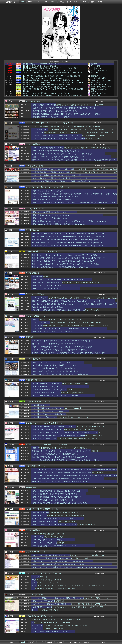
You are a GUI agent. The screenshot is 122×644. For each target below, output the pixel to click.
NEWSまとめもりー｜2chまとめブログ (42, 423)
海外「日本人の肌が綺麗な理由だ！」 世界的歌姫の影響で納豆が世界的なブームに (61, 267)
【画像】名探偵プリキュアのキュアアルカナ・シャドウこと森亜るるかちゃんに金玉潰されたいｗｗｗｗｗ (69, 221)
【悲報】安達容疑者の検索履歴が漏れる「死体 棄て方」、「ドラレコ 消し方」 (51, 68)
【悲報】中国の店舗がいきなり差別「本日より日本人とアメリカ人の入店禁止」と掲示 (62, 347)
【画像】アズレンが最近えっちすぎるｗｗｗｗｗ (49, 212)
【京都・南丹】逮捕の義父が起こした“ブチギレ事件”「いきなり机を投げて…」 (60, 448)
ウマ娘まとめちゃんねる (99, 70)
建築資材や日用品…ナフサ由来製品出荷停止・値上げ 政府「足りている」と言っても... (53, 82)
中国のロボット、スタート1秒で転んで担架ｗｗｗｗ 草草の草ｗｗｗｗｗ (57, 344)
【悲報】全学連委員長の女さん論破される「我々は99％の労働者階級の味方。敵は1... (52, 80)
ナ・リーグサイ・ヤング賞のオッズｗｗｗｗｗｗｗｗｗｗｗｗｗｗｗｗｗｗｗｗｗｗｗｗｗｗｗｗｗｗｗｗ (69, 586)
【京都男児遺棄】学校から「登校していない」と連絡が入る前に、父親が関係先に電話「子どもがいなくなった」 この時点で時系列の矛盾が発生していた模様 (74, 173)
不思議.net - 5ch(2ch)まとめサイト (40, 509)
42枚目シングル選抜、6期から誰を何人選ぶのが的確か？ (52, 623)
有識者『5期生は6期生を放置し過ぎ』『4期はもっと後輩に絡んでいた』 (48, 93)
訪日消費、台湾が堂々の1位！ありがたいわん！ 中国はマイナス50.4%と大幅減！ (60, 350)
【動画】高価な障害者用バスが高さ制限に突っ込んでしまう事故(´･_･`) (57, 497)
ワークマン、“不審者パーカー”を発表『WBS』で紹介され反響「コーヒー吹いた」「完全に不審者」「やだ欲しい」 (72, 598)
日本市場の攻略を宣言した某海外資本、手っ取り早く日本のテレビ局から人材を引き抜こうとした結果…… (69, 246)
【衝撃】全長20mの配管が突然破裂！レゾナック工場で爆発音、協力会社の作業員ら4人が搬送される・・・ (69, 436)
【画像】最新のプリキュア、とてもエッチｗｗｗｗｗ (50, 215)
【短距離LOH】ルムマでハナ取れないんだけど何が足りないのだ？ (46, 87)
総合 (23, 2)
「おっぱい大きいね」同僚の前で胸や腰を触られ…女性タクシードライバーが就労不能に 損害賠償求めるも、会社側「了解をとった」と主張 (74, 305)
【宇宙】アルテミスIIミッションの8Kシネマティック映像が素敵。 (55, 494)
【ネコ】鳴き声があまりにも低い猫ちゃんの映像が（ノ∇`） (53, 500)
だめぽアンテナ (12, 2)
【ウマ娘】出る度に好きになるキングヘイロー (48, 411)
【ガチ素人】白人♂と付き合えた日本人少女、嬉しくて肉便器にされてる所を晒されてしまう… (65, 108)
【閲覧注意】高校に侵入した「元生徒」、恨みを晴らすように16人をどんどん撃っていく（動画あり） (67, 114)
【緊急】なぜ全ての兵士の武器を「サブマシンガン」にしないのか (55, 396)
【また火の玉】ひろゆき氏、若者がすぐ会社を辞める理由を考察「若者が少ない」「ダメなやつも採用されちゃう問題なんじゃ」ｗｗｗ (74, 131)
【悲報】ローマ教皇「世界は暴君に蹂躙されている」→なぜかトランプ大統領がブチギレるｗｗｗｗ (67, 322)
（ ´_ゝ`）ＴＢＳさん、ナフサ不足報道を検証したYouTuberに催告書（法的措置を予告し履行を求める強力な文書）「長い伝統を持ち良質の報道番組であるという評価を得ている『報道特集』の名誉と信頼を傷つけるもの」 (75, 471)
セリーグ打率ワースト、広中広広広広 (45, 583)
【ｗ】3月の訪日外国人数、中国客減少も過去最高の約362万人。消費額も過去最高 (61, 478)
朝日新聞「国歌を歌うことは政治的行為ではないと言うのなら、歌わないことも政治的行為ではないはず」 (69, 353)
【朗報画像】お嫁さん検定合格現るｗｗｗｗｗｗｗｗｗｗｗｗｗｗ (55, 512)
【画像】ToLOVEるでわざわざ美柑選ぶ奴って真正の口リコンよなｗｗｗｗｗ (59, 224)
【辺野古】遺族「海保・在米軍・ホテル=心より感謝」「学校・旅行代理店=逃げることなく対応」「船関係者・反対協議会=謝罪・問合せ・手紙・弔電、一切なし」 (75, 170)
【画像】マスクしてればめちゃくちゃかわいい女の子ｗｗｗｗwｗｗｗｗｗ (58, 515)
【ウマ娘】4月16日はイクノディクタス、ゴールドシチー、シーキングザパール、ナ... (52, 70)
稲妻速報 (94, 64)
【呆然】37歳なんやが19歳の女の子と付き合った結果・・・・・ (45, 64)
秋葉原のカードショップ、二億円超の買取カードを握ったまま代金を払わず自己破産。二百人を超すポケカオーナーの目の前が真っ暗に (74, 161)
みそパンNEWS (96, 82)
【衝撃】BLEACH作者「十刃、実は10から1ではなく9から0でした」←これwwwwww (61, 157)
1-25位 (23, 642)
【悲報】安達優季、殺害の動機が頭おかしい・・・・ (50, 191)
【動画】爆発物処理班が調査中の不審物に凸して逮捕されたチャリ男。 (57, 491)
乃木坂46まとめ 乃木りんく (37, 616)
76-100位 (50, 642)
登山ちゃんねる (32, 595)
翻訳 (92, 2)
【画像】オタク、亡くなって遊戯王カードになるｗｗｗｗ (52, 331)
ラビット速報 (31, 530)
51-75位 (41, 642)
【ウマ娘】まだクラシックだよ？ (43, 405)
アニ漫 (61, 2)
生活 (85, 2)
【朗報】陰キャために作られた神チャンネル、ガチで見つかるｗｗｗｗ (57, 319)
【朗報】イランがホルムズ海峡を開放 (45, 387)
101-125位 (59, 642)
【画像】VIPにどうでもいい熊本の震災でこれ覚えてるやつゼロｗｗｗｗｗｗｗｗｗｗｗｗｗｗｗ (66, 282)
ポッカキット (31, 101)
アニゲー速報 (95, 66)
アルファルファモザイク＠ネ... (101, 80)
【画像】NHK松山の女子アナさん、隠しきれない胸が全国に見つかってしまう (59, 371)
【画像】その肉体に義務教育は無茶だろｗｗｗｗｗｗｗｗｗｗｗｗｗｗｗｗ (58, 564)
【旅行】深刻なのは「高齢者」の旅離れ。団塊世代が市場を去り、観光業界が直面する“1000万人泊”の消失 (69, 604)
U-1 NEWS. (94, 72)
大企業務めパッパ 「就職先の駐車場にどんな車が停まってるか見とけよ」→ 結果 (60, 558)
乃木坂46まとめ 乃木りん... (100, 93)
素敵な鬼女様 (95, 95)
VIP (38, 2)
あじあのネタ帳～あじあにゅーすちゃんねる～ (46, 187)
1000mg (29, 487)
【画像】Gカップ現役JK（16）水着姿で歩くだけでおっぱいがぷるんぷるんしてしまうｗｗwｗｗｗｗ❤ (68, 567)
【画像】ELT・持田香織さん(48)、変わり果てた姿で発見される (54, 368)
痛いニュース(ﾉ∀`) (33, 294)
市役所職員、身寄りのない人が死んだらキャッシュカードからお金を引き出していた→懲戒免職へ (66, 451)
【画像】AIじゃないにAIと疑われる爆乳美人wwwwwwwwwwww (54, 540)
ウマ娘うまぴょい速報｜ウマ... (101, 87)
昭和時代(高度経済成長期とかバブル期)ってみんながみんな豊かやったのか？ (59, 393)
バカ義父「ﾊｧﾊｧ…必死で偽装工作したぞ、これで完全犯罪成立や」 (55, 454)
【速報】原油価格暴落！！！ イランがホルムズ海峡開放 (51, 200)
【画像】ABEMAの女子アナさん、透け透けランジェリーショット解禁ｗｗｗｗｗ (60, 374)
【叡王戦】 (26, 91)
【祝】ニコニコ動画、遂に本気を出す (45, 288)
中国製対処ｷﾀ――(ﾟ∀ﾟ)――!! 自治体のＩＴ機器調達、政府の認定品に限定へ (60, 481)
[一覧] (39, 102)
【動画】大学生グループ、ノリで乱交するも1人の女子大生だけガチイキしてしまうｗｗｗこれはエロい (68, 105)
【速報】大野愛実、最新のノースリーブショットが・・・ (52, 632)
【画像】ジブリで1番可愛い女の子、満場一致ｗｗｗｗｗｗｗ (53, 534)
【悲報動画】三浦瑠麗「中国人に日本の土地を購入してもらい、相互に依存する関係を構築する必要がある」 (70, 135)
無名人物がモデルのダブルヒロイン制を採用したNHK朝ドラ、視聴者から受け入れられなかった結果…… (68, 243)
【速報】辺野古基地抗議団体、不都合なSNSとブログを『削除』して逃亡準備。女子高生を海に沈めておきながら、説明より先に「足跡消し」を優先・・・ (74, 204)
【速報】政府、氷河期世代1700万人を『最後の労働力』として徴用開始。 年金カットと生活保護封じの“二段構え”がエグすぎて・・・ (75, 195)
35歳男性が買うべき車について (43, 276)
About (104, 642)
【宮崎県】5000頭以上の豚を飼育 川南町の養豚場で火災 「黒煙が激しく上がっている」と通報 (65, 310)
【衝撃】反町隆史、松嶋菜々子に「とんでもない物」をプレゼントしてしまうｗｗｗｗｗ (63, 430)
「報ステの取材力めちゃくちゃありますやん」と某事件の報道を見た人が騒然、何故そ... (53, 72)
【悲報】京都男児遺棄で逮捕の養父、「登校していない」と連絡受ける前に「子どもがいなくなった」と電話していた (73, 325)
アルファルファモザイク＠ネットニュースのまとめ (47, 123)
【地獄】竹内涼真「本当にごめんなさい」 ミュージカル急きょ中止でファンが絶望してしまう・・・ (67, 433)
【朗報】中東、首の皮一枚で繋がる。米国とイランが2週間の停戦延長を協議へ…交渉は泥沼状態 (66, 439)
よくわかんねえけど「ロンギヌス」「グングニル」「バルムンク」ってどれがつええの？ (63, 154)
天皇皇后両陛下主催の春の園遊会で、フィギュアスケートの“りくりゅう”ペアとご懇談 (62, 341)
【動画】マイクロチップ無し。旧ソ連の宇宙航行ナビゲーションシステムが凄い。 (60, 503)
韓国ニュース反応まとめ (99, 89)
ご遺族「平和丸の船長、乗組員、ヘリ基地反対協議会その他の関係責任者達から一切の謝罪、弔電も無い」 (69, 473)
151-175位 (77, 642)
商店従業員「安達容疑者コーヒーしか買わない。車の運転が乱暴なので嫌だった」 (60, 457)
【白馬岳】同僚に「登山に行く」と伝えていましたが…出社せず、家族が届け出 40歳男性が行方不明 (67, 607)
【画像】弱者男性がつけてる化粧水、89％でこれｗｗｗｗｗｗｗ (54, 521)
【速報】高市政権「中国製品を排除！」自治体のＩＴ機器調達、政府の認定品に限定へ (62, 181)
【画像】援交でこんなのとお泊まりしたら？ (47, 285)
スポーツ (54, 2)
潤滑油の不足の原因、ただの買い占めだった (47, 307)
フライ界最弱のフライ (40, 577)
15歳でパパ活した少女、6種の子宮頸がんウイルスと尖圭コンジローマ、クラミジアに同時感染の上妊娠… (69, 555)
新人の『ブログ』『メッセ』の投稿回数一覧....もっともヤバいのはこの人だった (60, 626)
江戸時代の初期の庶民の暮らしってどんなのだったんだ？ (52, 390)
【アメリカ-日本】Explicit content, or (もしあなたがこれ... (42, 78)
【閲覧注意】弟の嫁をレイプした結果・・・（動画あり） (52, 117)
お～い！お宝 (31, 359)
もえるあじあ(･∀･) (33, 466)
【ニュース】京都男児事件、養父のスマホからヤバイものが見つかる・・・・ (59, 197)
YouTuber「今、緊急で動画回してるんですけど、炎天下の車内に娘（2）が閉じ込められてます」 (66, 460)
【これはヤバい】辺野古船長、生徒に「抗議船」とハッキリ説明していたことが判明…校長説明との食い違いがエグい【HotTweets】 (73, 134)
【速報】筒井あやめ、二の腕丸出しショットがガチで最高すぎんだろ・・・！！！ (51, 85)
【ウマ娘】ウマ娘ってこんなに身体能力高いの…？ (50, 414)
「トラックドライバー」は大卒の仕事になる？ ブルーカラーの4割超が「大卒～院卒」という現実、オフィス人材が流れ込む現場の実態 (74, 299)
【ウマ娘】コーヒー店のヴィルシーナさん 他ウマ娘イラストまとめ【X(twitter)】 (61, 417)
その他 (100, 2)
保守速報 (29, 337)
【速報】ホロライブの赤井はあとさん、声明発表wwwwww (43, 66)
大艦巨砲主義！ (32, 380)
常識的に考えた (96, 76)
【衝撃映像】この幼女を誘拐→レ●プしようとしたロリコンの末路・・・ (57, 111)
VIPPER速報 (31, 273)
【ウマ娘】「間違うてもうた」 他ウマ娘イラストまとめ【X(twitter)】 (57, 408)
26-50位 (32, 642)
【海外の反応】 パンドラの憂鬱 (40, 251)
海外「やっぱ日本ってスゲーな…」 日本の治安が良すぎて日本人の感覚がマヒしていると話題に (65, 264)
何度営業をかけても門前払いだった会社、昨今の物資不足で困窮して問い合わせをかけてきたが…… (67, 240)
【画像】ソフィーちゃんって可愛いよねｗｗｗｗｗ (50, 218)
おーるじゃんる (96, 68)
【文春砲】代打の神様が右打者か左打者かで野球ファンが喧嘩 (53, 589)
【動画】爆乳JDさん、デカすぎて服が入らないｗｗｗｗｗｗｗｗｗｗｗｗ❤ (58, 561)
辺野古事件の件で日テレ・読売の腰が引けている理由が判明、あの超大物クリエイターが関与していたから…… (71, 234)
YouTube (77, 2)
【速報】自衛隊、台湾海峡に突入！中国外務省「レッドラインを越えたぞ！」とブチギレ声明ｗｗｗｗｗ (68, 427)
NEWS (30, 2)
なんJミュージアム (33, 552)
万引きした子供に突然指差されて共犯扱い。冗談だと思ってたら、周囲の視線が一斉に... (53, 95)
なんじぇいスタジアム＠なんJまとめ (41, 573)
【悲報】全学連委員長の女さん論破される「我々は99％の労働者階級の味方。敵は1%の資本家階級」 (67, 126)
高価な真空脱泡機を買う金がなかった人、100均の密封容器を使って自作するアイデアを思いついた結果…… (69, 237)
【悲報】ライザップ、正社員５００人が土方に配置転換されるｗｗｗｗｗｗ (58, 279)
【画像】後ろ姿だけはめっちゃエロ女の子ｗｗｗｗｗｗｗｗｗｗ (54, 546)
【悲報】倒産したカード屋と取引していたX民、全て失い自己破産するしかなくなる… (62, 328)
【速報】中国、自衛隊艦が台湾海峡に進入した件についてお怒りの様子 (57, 175)
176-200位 (86, 642)
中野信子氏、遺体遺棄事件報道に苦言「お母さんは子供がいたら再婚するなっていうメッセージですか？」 (69, 301)
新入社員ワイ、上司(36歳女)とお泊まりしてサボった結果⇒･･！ (54, 518)
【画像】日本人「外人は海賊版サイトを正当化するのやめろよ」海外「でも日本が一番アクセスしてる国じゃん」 (71, 148)
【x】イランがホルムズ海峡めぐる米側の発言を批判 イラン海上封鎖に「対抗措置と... (53, 76)
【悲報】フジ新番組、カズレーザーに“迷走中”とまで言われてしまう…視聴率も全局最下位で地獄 (66, 138)
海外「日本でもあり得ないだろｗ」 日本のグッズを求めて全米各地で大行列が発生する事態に (65, 255)
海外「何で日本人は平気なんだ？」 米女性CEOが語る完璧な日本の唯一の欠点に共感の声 (63, 261)
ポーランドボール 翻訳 (98, 78)
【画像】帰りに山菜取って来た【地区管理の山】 (49, 601)
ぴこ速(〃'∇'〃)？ (33, 209)
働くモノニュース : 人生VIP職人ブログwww (44, 444)
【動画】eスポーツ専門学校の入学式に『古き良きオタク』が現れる (55, 151)
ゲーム (69, 2)
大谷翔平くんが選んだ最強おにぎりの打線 (47, 580)
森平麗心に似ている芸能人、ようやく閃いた (47, 629)
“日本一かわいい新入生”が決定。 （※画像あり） (49, 543)
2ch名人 (93, 91)
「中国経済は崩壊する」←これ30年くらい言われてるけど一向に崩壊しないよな (60, 384)
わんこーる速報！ (33, 316)
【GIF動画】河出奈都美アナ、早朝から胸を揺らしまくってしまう (55, 365)
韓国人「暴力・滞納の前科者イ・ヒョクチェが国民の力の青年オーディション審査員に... (53, 89)
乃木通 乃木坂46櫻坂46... (99, 85)
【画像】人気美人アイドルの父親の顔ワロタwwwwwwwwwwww (54, 537)
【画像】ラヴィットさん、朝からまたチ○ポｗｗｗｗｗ (51, 362)
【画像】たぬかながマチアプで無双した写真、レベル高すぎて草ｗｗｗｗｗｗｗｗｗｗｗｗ (64, 524)
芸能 (46, 2)
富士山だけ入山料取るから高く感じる (45, 610)
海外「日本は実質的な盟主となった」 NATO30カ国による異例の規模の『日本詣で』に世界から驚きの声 (68, 258)
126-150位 (68, 642)
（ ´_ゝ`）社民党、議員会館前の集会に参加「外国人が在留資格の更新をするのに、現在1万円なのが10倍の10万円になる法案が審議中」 (74, 477)
